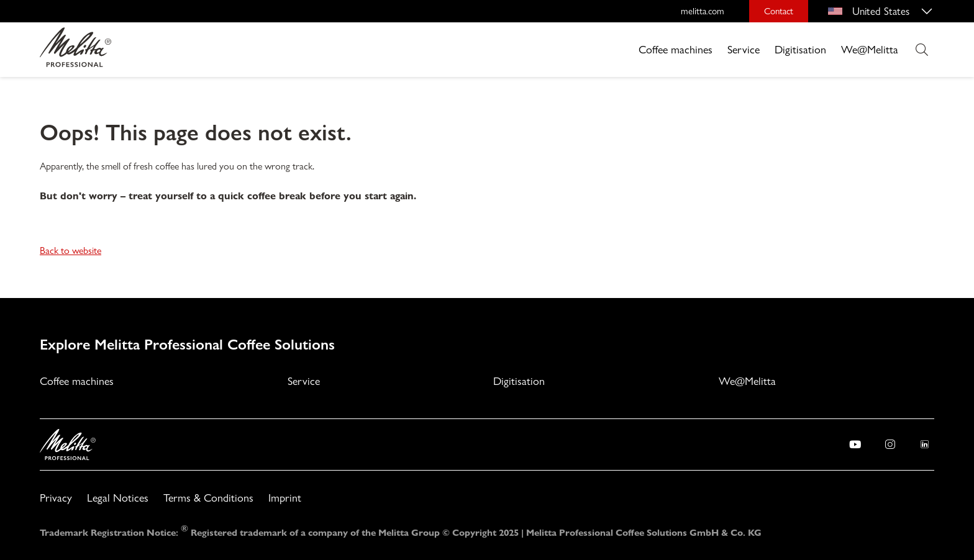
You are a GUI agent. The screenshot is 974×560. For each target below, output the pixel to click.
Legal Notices (118, 498)
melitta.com (703, 11)
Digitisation (800, 49)
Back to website (71, 251)
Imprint (285, 498)
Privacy (56, 498)
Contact (779, 11)
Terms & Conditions (208, 498)
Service (744, 49)
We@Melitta (870, 49)
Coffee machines (676, 49)
